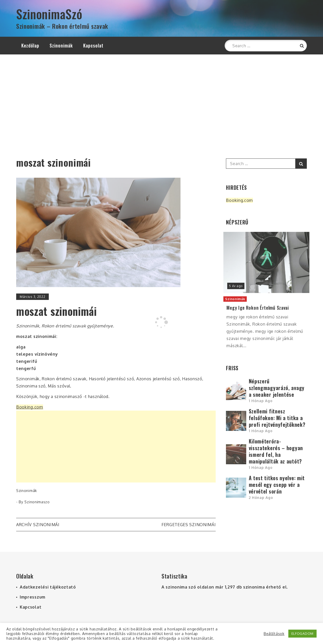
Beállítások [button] (274, 633)
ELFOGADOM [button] (302, 633)
